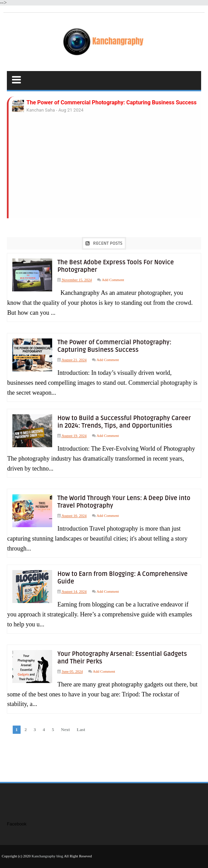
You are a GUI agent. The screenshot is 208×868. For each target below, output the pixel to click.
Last (81, 726)
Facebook (17, 821)
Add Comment (114, 280)
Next (66, 726)
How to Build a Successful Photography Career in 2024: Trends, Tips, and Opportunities (126, 421)
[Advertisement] (105, 172)
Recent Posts (108, 243)
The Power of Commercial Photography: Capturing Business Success (112, 102)
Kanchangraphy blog (47, 853)
